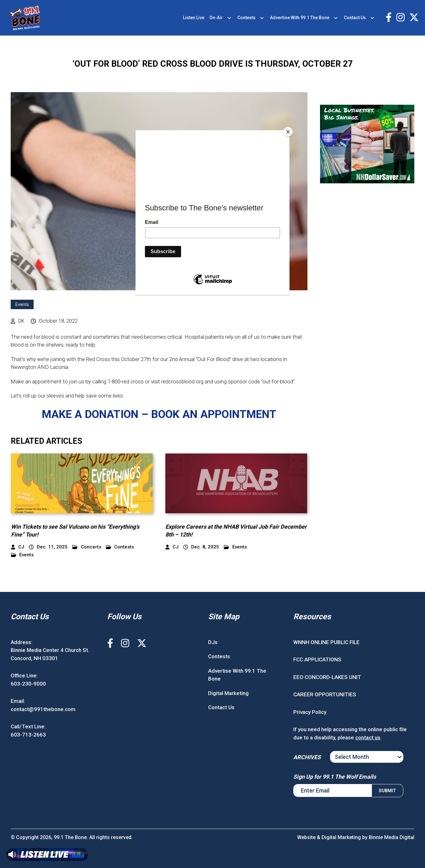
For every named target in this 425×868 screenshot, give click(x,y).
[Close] (288, 132)
